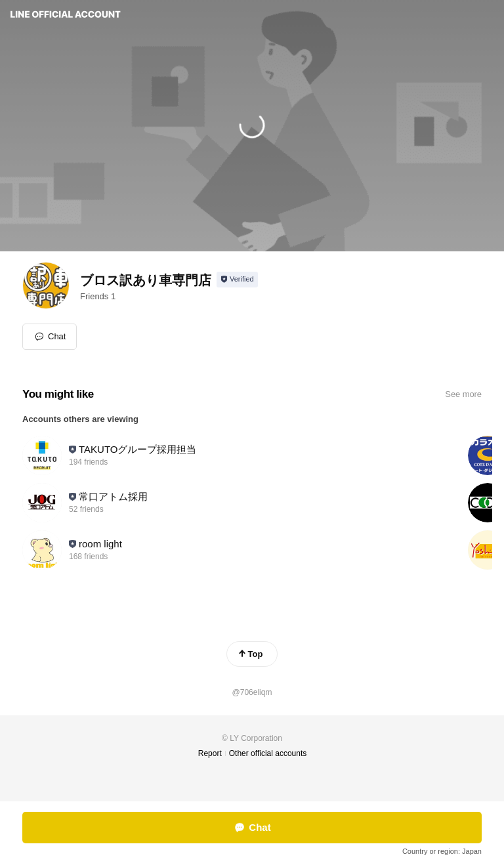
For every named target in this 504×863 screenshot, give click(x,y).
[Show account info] (237, 280)
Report (210, 753)
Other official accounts (268, 753)
